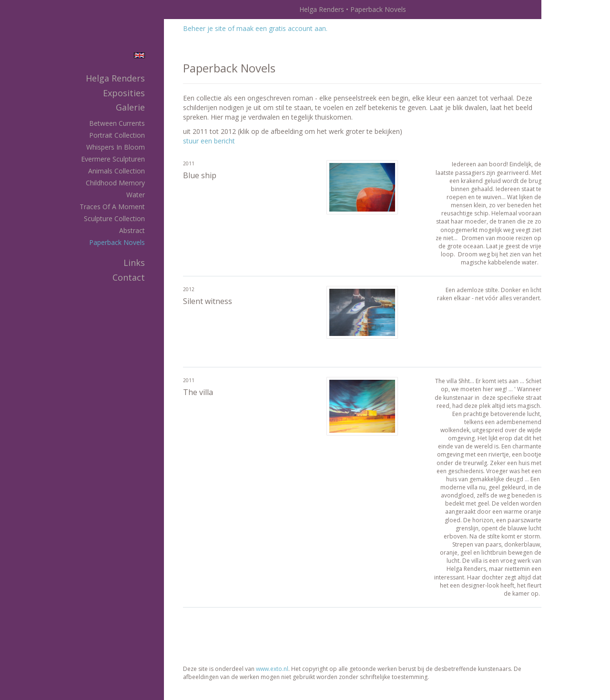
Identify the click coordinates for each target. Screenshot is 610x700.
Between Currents (117, 123)
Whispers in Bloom (116, 147)
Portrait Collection (117, 135)
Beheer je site (204, 28)
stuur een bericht (209, 141)
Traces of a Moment (112, 207)
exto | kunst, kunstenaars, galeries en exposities (191, 10)
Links (134, 263)
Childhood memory (115, 183)
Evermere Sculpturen (113, 159)
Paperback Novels (117, 242)
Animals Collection (117, 171)
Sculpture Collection (114, 218)
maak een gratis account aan (281, 28)
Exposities (124, 93)
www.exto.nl (272, 669)
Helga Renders (322, 9)
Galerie (130, 107)
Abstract (132, 230)
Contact (129, 277)
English (139, 55)
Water (136, 195)
